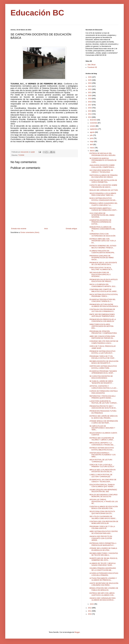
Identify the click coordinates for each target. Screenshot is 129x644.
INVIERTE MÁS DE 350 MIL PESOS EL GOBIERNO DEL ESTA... (104, 559)
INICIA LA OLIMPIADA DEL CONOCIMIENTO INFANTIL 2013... (103, 285)
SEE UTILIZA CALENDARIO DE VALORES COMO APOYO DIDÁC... (103, 517)
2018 (90, 102)
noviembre (94, 123)
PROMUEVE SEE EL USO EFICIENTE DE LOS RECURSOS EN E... (103, 264)
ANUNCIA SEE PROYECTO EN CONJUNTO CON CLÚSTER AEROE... (101, 538)
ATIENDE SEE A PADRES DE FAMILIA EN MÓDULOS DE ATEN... (103, 549)
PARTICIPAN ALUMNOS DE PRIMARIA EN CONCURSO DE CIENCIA (104, 176)
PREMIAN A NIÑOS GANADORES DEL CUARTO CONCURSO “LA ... (103, 204)
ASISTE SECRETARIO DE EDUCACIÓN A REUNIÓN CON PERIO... (104, 584)
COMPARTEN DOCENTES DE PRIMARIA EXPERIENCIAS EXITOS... (100, 222)
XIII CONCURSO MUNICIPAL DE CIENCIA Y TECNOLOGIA (101, 171)
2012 (90, 608)
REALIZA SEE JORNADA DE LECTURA (104, 190)
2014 (90, 114)
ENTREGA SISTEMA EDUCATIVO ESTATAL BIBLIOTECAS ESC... (102, 449)
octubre (93, 126)
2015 (90, 111)
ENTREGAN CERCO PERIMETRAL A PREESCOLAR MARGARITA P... (103, 544)
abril (92, 145)
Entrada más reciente (19, 229)
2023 (90, 86)
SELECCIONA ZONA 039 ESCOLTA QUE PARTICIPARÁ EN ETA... (102, 512)
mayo (92, 141)
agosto (92, 132)
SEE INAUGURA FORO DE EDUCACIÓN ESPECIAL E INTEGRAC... (100, 274)
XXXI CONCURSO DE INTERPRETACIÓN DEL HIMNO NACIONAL (102, 215)
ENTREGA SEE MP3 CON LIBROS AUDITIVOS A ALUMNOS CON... (102, 594)
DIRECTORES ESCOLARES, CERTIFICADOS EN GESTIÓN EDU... (101, 326)
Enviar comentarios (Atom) (30, 232)
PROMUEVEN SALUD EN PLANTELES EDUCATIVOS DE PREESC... (104, 280)
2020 (90, 96)
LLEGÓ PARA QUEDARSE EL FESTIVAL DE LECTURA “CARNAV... (104, 402)
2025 (90, 80)
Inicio (46, 229)
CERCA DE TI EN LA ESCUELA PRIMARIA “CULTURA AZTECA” (102, 466)
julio (92, 135)
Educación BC (37, 13)
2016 (90, 108)
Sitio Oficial (91, 65)
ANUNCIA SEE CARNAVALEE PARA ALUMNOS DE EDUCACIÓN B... (102, 599)
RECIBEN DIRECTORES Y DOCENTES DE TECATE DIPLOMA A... (104, 554)
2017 (90, 105)
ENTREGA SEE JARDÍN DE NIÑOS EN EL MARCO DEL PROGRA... (104, 417)
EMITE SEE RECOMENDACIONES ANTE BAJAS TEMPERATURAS (102, 315)
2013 (90, 117)
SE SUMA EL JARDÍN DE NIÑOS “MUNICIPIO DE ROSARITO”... (101, 382)
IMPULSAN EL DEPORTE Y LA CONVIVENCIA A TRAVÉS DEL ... (102, 444)
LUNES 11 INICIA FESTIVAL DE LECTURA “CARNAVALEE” (101, 476)
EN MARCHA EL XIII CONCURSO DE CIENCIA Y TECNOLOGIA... (103, 481)
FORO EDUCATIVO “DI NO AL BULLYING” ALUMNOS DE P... (101, 269)
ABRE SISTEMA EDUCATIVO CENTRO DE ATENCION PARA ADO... (104, 532)
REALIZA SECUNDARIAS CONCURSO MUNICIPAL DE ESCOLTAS (104, 496)
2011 (90, 611)
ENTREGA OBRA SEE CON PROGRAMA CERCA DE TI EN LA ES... (103, 241)
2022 (90, 89)
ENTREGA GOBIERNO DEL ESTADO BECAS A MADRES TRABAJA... (103, 247)
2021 (90, 93)
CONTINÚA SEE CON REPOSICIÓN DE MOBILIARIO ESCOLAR (104, 522)
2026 (90, 77)
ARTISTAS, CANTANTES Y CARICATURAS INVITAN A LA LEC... (104, 387)
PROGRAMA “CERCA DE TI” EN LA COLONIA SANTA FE (102, 527)
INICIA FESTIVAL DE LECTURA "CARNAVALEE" (101, 461)
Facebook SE (92, 67)
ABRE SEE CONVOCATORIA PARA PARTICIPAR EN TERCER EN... (102, 337)
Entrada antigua (71, 229)
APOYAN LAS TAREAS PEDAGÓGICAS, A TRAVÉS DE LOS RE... (104, 502)
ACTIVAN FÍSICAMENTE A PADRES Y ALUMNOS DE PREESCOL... (103, 579)
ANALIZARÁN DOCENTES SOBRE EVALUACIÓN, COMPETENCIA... (102, 166)
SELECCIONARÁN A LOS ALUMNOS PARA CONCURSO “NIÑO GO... (103, 194)
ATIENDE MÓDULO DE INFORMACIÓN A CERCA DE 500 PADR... (104, 422)
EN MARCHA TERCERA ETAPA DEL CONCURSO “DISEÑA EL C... (103, 300)
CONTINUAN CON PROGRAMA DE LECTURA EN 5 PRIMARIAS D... (102, 310)
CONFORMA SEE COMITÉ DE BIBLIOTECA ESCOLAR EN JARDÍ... (104, 290)
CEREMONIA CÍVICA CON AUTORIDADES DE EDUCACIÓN (102, 235)
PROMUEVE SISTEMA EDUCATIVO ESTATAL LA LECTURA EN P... (102, 352)
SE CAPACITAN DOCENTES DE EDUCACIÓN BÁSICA (101, 377)
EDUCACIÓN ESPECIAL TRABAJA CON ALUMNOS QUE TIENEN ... (102, 486)
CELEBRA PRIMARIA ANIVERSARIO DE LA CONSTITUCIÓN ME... (103, 569)
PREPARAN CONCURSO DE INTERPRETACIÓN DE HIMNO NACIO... (102, 258)
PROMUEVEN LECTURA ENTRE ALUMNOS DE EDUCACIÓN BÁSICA (104, 305)
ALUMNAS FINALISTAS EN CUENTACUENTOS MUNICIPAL (102, 252)
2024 (90, 83)
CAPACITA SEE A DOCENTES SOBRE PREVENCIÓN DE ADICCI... (103, 186)
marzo (92, 148)
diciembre (94, 120)
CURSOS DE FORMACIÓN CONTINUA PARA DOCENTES (104, 392)
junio (92, 138)
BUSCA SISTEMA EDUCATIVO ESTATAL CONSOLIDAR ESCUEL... (103, 199)
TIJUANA (21, 155)
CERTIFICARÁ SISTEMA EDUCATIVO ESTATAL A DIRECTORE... (103, 367)
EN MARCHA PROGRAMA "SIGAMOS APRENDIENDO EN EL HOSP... (103, 372)
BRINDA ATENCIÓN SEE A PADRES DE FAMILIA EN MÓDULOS (104, 589)
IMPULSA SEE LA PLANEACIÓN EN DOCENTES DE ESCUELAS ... (102, 471)
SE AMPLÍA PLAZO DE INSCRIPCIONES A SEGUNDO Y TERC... (102, 428)
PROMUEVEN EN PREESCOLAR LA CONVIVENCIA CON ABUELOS (103, 320)
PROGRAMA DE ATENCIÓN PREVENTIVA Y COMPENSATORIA (103, 332)
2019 (90, 99)
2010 (90, 614)
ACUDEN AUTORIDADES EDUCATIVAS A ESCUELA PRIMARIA (104, 574)
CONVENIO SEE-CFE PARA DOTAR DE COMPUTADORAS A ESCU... (104, 342)
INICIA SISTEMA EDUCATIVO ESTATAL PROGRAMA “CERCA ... (104, 295)
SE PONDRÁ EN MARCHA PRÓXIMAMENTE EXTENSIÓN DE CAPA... (103, 160)
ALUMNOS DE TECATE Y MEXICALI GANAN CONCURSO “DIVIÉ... (103, 564)
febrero (93, 151)
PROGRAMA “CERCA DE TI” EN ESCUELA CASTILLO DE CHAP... (102, 357)
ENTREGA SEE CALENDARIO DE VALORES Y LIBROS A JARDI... (102, 439)
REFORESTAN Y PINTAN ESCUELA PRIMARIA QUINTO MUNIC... (102, 397)
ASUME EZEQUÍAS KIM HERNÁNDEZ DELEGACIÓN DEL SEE (103, 491)
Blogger (77, 632)
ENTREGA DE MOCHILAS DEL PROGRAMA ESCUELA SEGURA (102, 154)
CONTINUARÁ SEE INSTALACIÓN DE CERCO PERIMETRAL (103, 181)
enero (92, 604)
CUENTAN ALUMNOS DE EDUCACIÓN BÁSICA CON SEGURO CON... (104, 508)
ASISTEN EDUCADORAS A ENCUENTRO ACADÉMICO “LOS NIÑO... (103, 455)
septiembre (94, 129)
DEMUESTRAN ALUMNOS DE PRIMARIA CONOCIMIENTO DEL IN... (102, 229)
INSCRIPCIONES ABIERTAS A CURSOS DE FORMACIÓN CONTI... (104, 209)
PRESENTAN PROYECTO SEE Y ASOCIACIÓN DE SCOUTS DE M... (103, 407)
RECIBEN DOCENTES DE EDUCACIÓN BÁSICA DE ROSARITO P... (104, 362)
